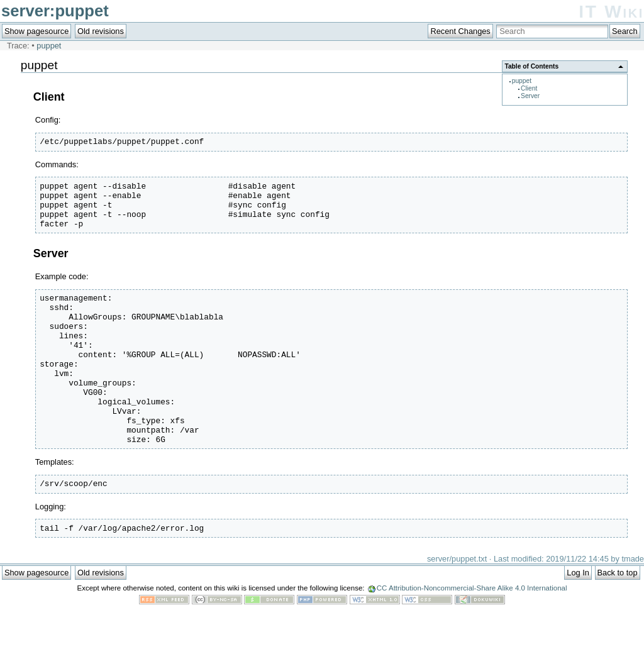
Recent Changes (460, 31)
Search (625, 31)
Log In (578, 618)
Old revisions (101, 31)
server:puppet (55, 11)
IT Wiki (611, 12)
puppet (49, 46)
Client (529, 88)
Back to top (618, 618)
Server (530, 96)
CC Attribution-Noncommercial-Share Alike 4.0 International (472, 633)
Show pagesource (36, 31)
